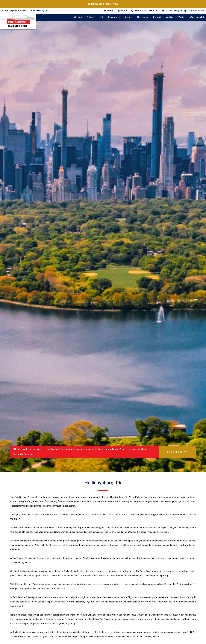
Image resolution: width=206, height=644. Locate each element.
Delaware (129, 17)
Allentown (78, 17)
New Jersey (143, 17)
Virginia (182, 17)
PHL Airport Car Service (16, 11)
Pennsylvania (114, 17)
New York (157, 17)
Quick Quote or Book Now (103, 4)
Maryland (170, 17)
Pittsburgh (91, 17)
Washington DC (197, 17)
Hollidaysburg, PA (39, 11)
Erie (102, 17)
